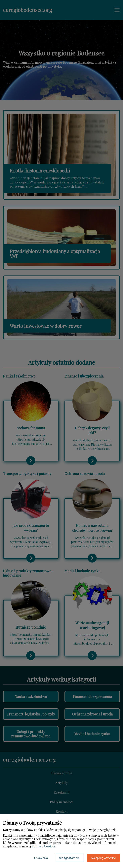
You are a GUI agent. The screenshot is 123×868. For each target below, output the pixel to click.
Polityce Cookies (43, 846)
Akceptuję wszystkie (103, 858)
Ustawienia (41, 858)
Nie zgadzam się (69, 858)
